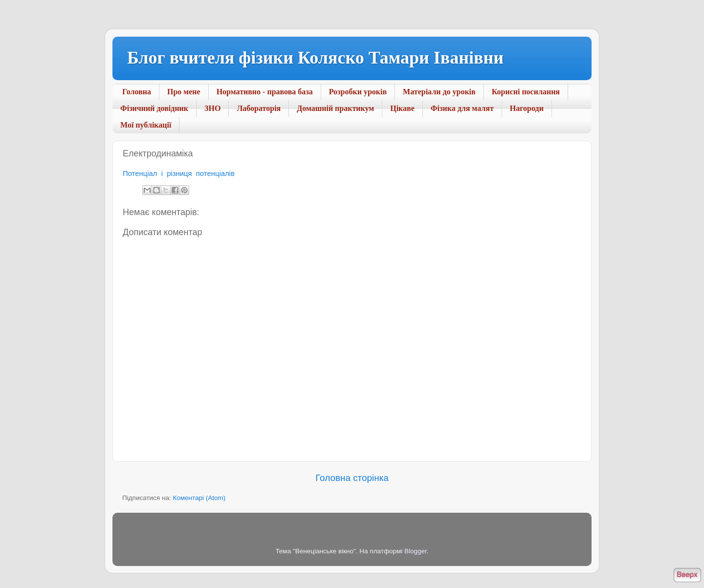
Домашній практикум (335, 108)
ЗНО (212, 108)
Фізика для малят (462, 108)
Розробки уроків (358, 92)
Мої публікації (146, 125)
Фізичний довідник (154, 108)
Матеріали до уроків (439, 92)
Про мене (184, 92)
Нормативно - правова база (265, 92)
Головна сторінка (352, 478)
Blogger (416, 551)
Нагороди (527, 108)
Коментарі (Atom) (199, 498)
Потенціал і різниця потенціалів (179, 174)
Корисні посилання (526, 92)
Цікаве (402, 108)
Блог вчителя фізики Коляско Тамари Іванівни (315, 58)
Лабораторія (259, 108)
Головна (137, 92)
